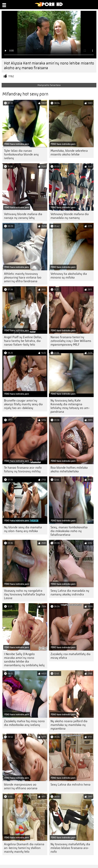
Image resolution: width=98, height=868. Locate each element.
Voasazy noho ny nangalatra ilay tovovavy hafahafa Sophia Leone (24, 594)
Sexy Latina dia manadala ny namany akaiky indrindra (70, 593)
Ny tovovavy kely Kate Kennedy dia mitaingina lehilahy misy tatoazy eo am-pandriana (70, 406)
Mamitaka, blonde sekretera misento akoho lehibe (69, 153)
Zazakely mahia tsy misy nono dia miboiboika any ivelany (24, 723)
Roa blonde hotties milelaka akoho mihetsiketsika (69, 469)
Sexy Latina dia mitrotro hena (70, 785)
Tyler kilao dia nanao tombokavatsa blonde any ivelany (21, 154)
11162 (11, 76)
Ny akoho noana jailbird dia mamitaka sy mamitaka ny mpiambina (69, 725)
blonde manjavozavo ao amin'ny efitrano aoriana (21, 786)
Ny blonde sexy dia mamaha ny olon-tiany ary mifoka (23, 529)
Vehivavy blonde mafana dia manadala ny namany (70, 216)
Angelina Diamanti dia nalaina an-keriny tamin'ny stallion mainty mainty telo (24, 848)
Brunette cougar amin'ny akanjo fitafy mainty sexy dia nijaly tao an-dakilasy (23, 404)
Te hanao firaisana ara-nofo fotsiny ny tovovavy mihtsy (23, 469)
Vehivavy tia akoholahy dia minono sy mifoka (69, 276)
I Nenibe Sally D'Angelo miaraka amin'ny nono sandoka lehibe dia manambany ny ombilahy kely (24, 660)
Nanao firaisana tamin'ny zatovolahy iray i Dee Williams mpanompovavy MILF (71, 341)
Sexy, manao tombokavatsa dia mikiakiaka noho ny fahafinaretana (69, 531)
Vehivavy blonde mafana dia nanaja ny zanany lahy (23, 216)
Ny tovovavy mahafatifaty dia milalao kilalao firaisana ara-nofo (70, 848)
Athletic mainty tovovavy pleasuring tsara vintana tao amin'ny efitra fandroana (23, 277)
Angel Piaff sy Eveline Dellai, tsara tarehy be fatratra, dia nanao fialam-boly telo (23, 341)
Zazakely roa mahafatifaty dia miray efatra (70, 656)
